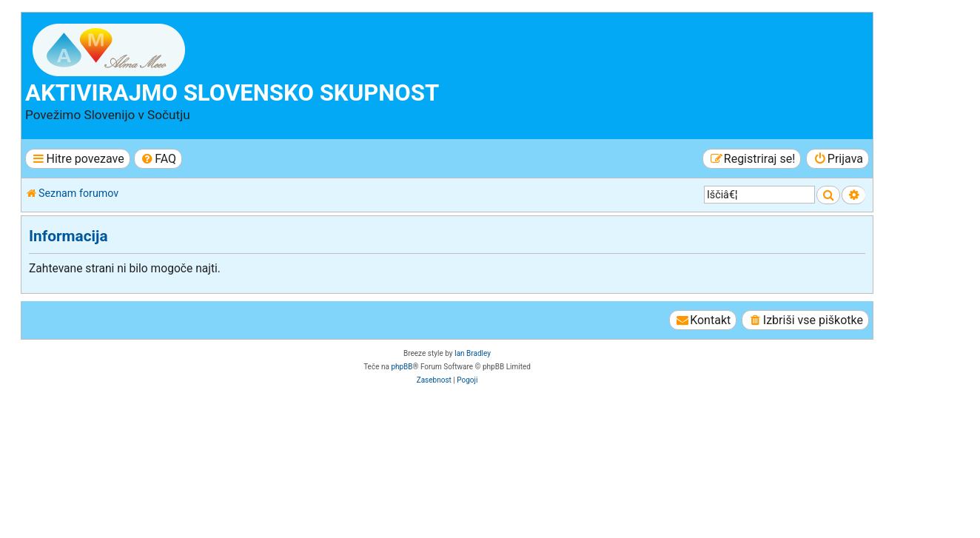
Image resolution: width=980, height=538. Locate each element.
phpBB (402, 367)
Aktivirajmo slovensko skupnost (232, 93)
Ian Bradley (473, 353)
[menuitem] (158, 159)
